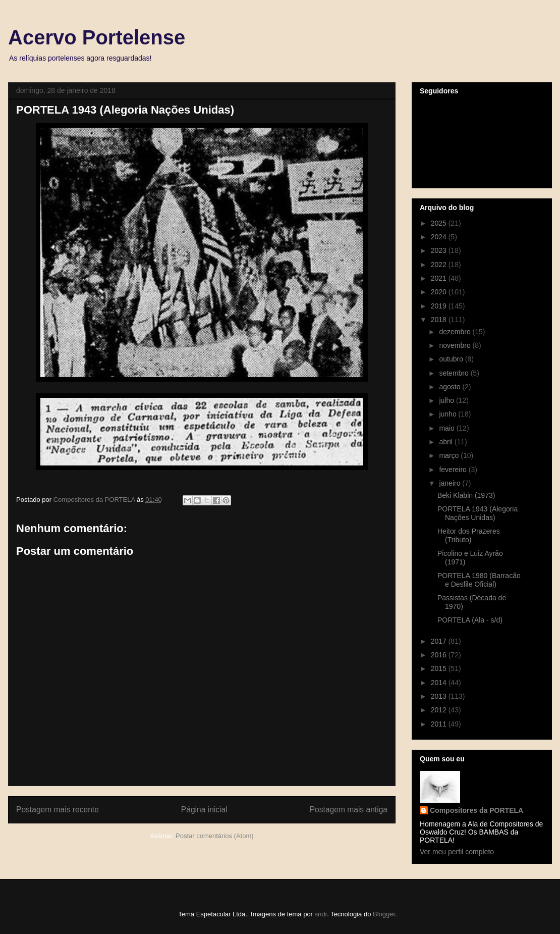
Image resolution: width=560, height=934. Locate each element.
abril (446, 442)
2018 (440, 320)
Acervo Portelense (97, 37)
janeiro (451, 483)
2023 (440, 250)
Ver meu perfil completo (457, 852)
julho (447, 400)
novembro (456, 345)
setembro (455, 373)
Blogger (384, 914)
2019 (440, 306)
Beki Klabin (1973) (466, 495)
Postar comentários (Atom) (215, 836)
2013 (440, 696)
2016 (440, 655)
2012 (440, 710)
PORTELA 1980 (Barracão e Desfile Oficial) (479, 580)
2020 (440, 292)
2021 (440, 278)
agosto (451, 387)
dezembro (456, 332)
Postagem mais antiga (349, 810)
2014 (440, 683)
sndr (321, 914)
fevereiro (454, 470)
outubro (452, 359)
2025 (440, 223)
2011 (440, 724)
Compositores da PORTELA (477, 810)
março (450, 455)
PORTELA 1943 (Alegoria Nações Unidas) (478, 513)
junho (449, 414)
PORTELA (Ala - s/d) (470, 620)
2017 (440, 641)
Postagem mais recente (58, 810)
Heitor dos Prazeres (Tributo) (469, 535)
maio (447, 428)
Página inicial (204, 810)
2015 (440, 668)
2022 (440, 265)
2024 (440, 237)
